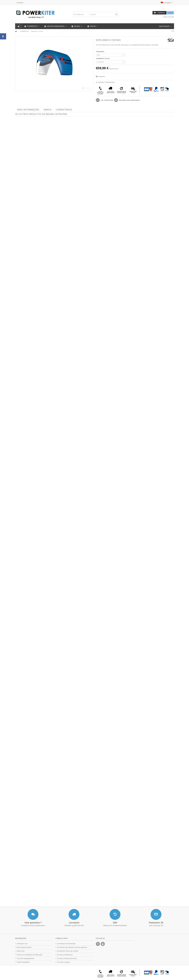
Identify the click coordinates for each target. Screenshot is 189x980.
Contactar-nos (22, 944)
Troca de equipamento (25, 958)
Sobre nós (21, 951)
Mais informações (28, 110)
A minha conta (62, 938)
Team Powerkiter (23, 962)
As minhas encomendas (66, 944)
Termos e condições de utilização (29, 955)
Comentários (64, 110)
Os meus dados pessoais (67, 958)
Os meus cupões (63, 962)
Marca (48, 110)
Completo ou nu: (103, 58)
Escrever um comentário (129, 100)
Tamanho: (100, 52)
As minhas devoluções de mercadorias (72, 947)
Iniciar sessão (168, 17)
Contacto (20, 3)
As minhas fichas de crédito (68, 951)
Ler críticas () (107, 100)
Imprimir (102, 76)
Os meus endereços (65, 955)
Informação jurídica (24, 947)
